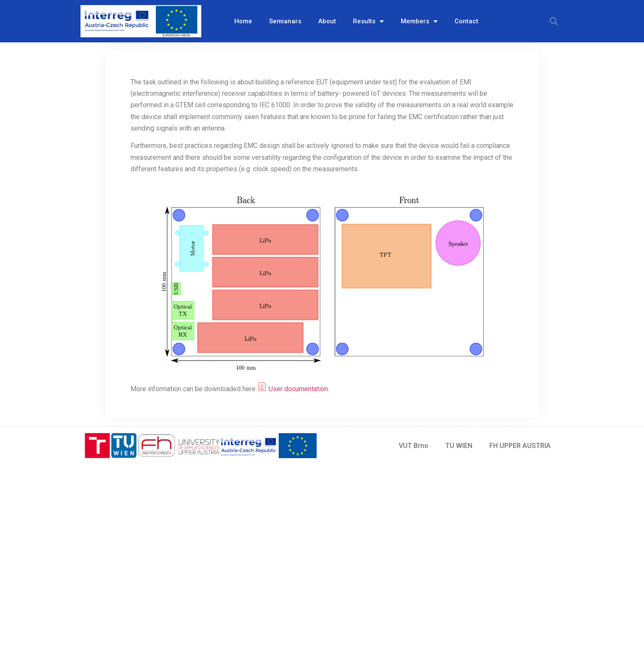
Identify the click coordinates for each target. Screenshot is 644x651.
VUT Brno (414, 446)
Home (243, 21)
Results (368, 21)
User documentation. (299, 389)
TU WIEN (459, 446)
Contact (466, 21)
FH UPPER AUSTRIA (520, 446)
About (327, 21)
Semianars (285, 21)
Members (419, 21)
